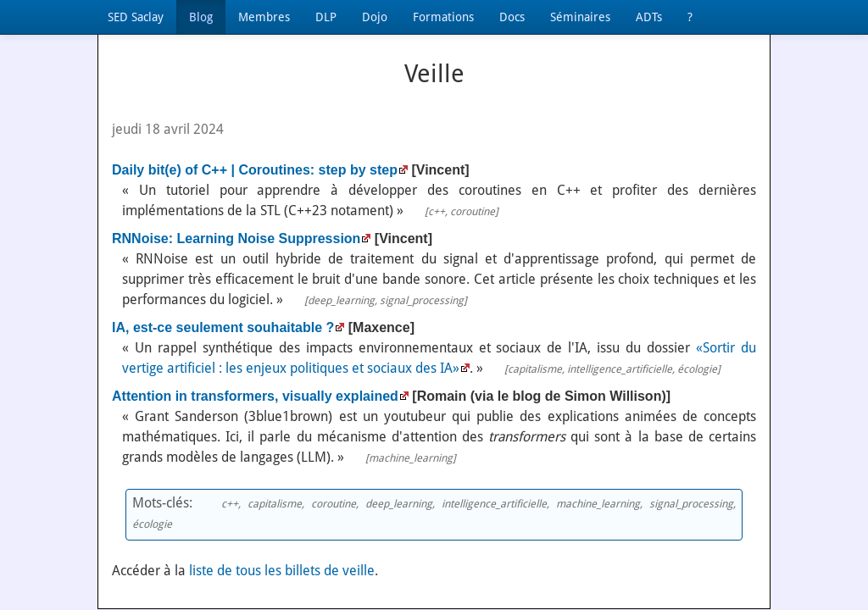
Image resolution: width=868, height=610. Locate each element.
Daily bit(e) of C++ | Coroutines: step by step (255, 170)
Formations (443, 17)
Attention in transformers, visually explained (255, 396)
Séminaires (580, 17)
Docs (512, 17)
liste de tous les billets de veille (282, 571)
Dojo (375, 17)
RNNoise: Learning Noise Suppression (236, 238)
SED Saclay (136, 17)
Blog (201, 17)
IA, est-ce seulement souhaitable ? (223, 327)
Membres (264, 17)
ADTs (649, 17)
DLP (326, 17)
